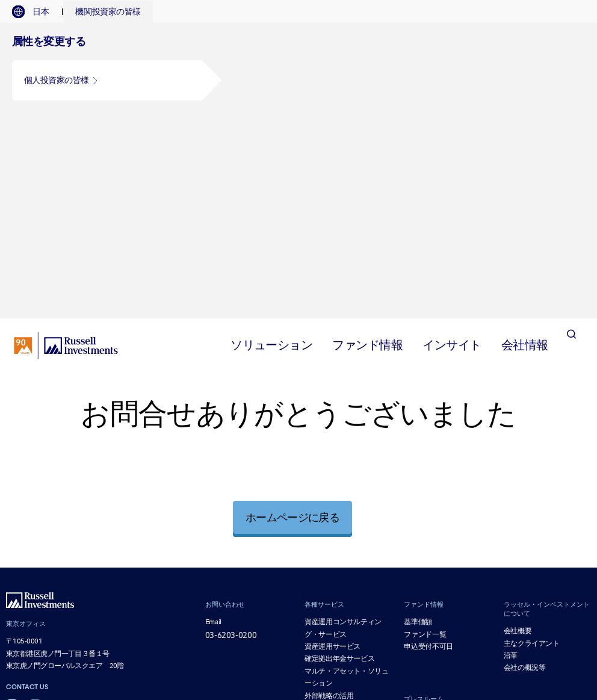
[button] (107, 80)
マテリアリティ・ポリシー (358, 614)
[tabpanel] (298, 70)
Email (213, 421)
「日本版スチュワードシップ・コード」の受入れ (387, 605)
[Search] (571, 145)
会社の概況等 (525, 468)
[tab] (36, 12)
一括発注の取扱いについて (454, 614)
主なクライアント (532, 443)
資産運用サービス (333, 446)
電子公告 (283, 605)
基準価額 (418, 421)
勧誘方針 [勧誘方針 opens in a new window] (336, 586)
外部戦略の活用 (329, 495)
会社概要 (518, 430)
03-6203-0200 (231, 435)
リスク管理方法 (502, 605)
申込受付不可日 (428, 446)
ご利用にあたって (285, 586)
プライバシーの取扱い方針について (417, 586)
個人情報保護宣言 (513, 586)
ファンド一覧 (425, 434)
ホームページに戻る (292, 317)
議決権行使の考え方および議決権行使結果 (415, 596)
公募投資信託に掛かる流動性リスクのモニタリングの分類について (411, 624)
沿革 (511, 455)
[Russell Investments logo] (66, 145)
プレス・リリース (432, 516)
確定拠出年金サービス (339, 459)
